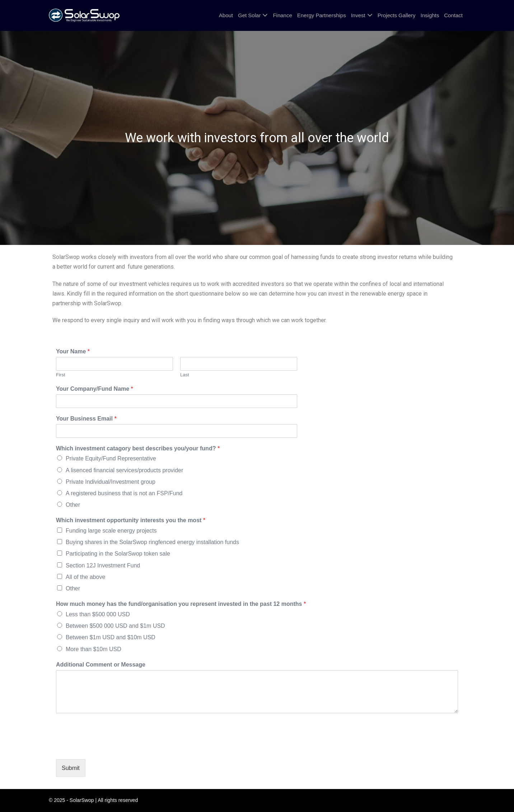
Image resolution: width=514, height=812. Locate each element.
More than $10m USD (94, 649)
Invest (358, 15)
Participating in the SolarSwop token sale (118, 554)
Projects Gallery (397, 15)
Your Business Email (86, 419)
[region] (257, 138)
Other (73, 505)
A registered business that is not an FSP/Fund (124, 493)
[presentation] (111, 747)
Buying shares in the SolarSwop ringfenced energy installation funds (152, 542)
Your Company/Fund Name (95, 389)
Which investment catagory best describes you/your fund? (138, 448)
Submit (71, 768)
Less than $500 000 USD (98, 614)
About (226, 15)
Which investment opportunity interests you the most (131, 520)
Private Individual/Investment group (111, 482)
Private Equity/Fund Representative (111, 458)
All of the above (85, 577)
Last (185, 375)
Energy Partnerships (322, 15)
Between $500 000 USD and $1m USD (115, 626)
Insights (430, 15)
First (60, 375)
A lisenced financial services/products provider (124, 470)
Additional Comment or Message (101, 665)
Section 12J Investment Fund (103, 565)
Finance (282, 15)
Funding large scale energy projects (111, 531)
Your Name (73, 351)
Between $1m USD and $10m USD (111, 637)
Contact (453, 15)
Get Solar (249, 15)
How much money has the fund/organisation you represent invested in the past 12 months (181, 604)
